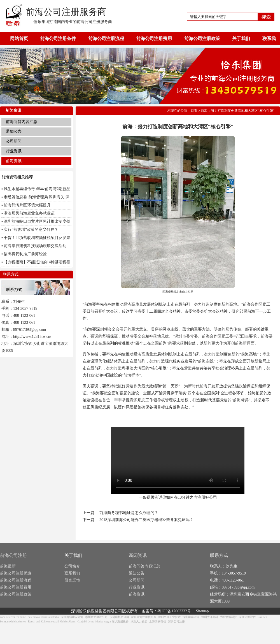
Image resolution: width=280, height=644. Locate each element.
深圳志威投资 (120, 621)
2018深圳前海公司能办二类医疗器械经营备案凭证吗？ (146, 520)
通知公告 (14, 132)
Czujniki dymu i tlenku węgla (94, 621)
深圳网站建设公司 (72, 617)
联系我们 (72, 573)
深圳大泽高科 (210, 617)
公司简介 (72, 566)
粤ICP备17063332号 (174, 611)
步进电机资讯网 (119, 617)
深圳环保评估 (247, 617)
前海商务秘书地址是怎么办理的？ (129, 513)
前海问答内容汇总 (22, 122)
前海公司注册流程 (106, 39)
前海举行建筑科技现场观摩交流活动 (35, 246)
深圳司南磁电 (191, 617)
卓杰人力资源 (139, 621)
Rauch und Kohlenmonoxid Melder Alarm (52, 621)
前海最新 (8, 566)
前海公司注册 (13, 555)
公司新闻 (14, 141)
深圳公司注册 (176, 621)
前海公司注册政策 (202, 39)
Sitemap (202, 611)
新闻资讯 (138, 555)
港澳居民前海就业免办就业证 (29, 213)
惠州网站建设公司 (96, 617)
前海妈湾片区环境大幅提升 (27, 205)
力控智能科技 (228, 617)
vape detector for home (13, 617)
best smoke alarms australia (43, 617)
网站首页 (19, 39)
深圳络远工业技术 (169, 617)
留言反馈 (72, 580)
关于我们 (241, 39)
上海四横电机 (158, 621)
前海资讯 (14, 161)
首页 (194, 111)
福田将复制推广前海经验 (25, 254)
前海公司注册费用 (154, 39)
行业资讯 (14, 151)
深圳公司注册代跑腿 (144, 617)
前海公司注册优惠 (16, 573)
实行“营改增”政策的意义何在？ (31, 230)
